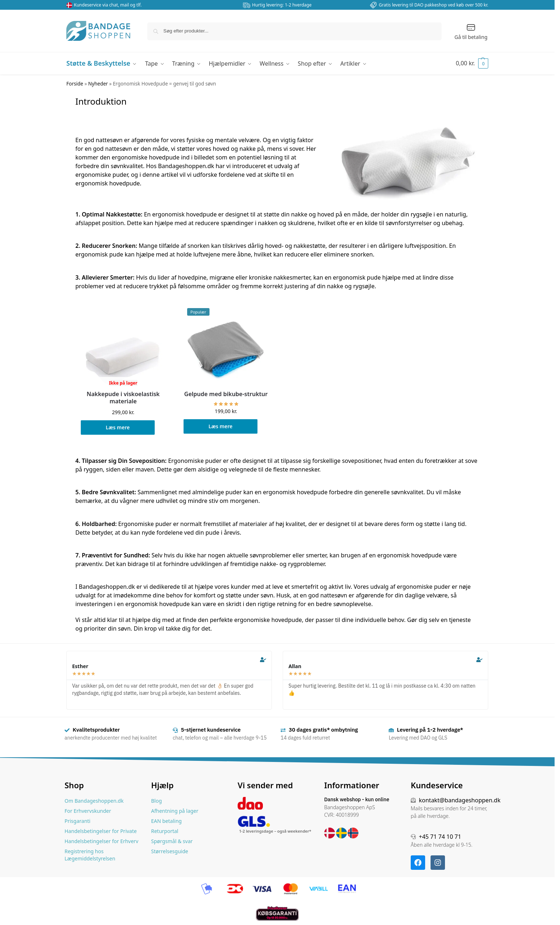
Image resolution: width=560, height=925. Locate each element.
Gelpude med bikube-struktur (226, 394)
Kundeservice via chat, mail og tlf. (108, 5)
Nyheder (98, 84)
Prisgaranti (78, 821)
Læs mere (118, 427)
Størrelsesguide (170, 851)
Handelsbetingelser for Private (101, 831)
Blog (156, 801)
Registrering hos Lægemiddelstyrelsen (90, 855)
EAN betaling (166, 821)
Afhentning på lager (175, 811)
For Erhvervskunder (88, 811)
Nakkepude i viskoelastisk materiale (123, 398)
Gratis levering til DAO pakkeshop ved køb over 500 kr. (433, 5)
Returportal (165, 831)
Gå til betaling (471, 31)
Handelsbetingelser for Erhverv (102, 841)
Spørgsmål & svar (172, 841)
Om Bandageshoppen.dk (94, 801)
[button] (472, 63)
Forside (75, 84)
